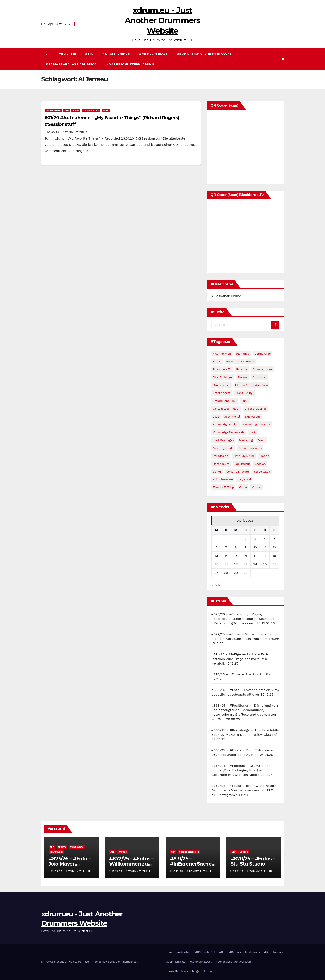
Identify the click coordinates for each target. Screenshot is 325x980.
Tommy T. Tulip (75, 132)
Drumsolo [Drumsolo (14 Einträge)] (259, 377)
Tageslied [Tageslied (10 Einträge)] (244, 479)
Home (169, 952)
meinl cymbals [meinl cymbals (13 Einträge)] (223, 448)
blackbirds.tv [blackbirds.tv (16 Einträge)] (222, 369)
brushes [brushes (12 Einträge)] (242, 369)
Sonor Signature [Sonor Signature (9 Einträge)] (238, 472)
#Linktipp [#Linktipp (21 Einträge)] (243, 354)
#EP (67, 110)
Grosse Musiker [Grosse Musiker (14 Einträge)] (255, 409)
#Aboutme (66, 54)
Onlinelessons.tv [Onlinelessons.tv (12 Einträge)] (250, 448)
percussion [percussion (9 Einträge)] (221, 456)
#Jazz (76, 110)
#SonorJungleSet (201, 962)
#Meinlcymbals (153, 54)
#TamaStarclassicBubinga (71, 64)
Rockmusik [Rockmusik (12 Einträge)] (242, 464)
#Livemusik (56, 852)
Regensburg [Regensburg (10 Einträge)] (221, 464)
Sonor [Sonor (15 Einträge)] (217, 472)
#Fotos (62, 847)
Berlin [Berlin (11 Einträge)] (217, 361)
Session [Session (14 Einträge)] (260, 464)
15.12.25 (118, 871)
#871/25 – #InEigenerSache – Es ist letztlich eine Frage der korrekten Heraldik (241, 659)
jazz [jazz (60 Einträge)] (216, 417)
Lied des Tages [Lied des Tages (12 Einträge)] (223, 440)
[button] (283, 59)
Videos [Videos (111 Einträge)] (256, 487)
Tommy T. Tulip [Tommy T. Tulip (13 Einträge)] (223, 487)
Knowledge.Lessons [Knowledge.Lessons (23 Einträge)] (257, 424)
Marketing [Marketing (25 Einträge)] (246, 440)
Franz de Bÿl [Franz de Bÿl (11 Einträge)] (244, 393)
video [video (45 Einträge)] (243, 487)
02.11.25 (239, 871)
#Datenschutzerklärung (130, 64)
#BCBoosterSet (205, 952)
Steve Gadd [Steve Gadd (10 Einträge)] (262, 472)
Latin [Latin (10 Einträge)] (253, 432)
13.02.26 (57, 871)
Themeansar (129, 962)
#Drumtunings (116, 54)
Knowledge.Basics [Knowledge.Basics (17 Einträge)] (226, 424)
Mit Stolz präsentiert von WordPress (65, 962)
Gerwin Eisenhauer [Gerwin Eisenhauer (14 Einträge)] (226, 409)
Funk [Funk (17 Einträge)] (245, 401)
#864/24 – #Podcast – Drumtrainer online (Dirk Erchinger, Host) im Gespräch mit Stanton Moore (241, 770)
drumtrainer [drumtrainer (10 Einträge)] (221, 385)
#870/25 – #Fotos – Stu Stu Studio (241, 674)
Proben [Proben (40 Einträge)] (264, 456)
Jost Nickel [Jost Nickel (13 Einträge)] (232, 417)
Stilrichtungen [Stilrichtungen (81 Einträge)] (223, 479)
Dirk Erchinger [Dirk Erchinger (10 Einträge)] (223, 377)
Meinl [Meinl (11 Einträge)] (262, 440)
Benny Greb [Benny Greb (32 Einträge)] (263, 354)
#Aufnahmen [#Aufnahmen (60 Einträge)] (222, 354)
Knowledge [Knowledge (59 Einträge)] (253, 417)
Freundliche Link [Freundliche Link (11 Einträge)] (225, 401)
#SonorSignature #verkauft (204, 54)
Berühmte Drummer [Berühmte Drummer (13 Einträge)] (240, 361)
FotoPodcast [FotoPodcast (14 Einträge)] (222, 393)
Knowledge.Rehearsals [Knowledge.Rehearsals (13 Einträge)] (229, 432)
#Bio (89, 54)
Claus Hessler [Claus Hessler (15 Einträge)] (262, 369)
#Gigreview (77, 847)
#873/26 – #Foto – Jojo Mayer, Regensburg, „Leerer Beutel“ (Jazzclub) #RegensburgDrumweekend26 (244, 619)
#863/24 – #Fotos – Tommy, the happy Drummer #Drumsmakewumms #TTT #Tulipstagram (244, 790)
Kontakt (208, 971)
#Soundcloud (91, 110)
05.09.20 (54, 132)
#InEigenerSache (189, 852)
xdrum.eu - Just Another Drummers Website (162, 20)
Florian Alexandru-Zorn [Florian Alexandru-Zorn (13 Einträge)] (252, 385)
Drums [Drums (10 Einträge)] (243, 377)
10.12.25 (178, 871)
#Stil (106, 110)
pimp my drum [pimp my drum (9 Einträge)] (244, 456)
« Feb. (216, 585)
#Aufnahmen (53, 110)
